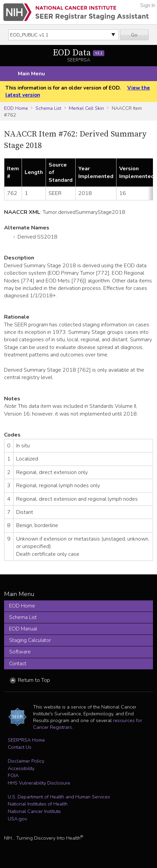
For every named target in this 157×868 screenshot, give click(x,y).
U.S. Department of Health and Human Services (59, 797)
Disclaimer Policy (26, 761)
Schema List (48, 108)
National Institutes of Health (38, 804)
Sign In (148, 5)
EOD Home (16, 108)
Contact (18, 664)
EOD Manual (23, 629)
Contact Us (20, 747)
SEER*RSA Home (26, 740)
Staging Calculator (30, 640)
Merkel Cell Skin (86, 108)
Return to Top (34, 680)
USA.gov (17, 819)
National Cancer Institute (34, 811)
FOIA (13, 775)
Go (134, 35)
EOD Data (78, 53)
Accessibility (21, 768)
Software (20, 652)
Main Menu (31, 74)
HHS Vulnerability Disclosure (39, 783)
